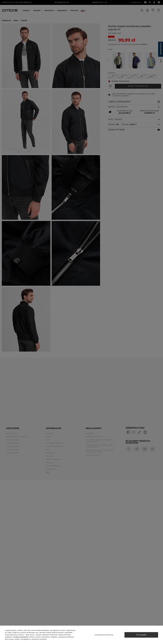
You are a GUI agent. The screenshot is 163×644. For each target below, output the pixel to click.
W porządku (141, 635)
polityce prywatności (21, 637)
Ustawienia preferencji (104, 635)
